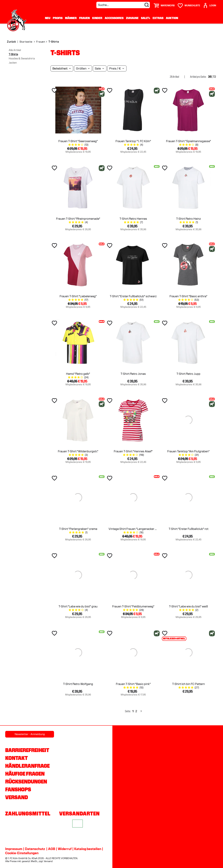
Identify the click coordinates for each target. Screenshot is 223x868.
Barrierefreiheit (27, 750)
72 (214, 77)
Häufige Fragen (25, 774)
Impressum (14, 849)
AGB (52, 849)
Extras (158, 18)
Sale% (146, 18)
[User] (209, 4)
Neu (48, 18)
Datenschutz (35, 849)
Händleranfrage (27, 766)
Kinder (97, 18)
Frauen (84, 18)
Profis (58, 18)
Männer (71, 18)
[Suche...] (123, 5)
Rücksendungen (26, 782)
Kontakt (16, 758)
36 (210, 77)
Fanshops (18, 789)
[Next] (141, 711)
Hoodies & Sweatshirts (22, 59)
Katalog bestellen (88, 849)
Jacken (13, 63)
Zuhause (132, 18)
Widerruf (65, 849)
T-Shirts (13, 54)
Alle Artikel (15, 50)
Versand (17, 797)
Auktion (172, 18)
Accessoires (114, 18)
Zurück (11, 42)
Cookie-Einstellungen (22, 853)
